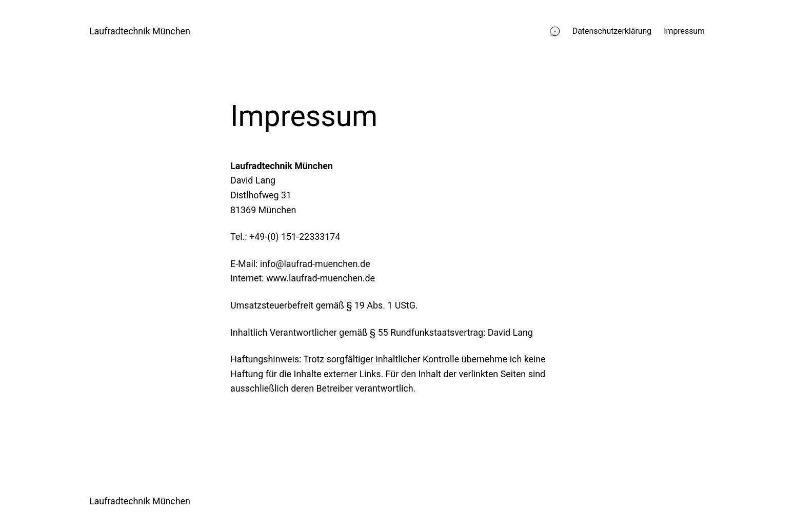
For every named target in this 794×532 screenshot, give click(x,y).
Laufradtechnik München (140, 31)
